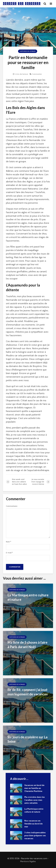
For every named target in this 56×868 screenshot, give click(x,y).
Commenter (37, 74)
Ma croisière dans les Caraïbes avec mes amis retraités (35, 800)
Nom (9, 542)
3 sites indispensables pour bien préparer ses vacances (35, 835)
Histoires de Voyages (28, 51)
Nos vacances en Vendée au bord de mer (33, 824)
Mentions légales (28, 861)
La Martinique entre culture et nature (28, 597)
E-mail (9, 553)
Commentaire (12, 506)
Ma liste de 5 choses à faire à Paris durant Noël (27, 645)
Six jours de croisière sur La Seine (27, 739)
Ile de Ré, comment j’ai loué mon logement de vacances (28, 692)
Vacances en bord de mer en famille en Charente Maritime (34, 788)
